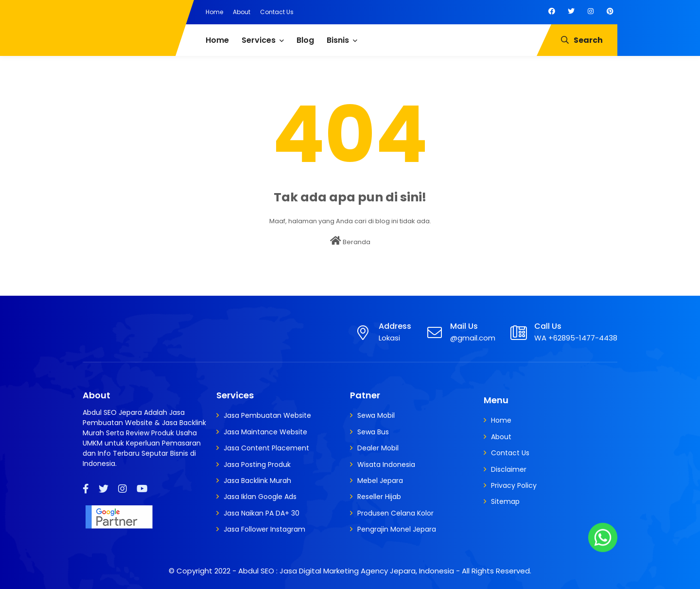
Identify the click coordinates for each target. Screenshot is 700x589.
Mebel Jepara (380, 481)
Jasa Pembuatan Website (267, 415)
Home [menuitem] (217, 40)
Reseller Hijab (379, 497)
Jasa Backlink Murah (257, 481)
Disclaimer (509, 469)
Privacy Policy (514, 485)
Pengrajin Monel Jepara (397, 529)
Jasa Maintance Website (265, 432)
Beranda (350, 241)
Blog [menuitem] (305, 40)
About (242, 12)
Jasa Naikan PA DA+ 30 (262, 513)
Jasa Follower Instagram (264, 529)
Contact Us (277, 12)
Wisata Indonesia (386, 464)
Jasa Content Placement (266, 448)
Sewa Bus (373, 432)
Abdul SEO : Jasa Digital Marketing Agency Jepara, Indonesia (346, 571)
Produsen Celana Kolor (395, 513)
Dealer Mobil (378, 448)
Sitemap (505, 501)
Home (214, 12)
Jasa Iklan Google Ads (260, 497)
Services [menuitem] (259, 40)
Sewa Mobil (376, 415)
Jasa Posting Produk (257, 464)
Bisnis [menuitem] (338, 40)
